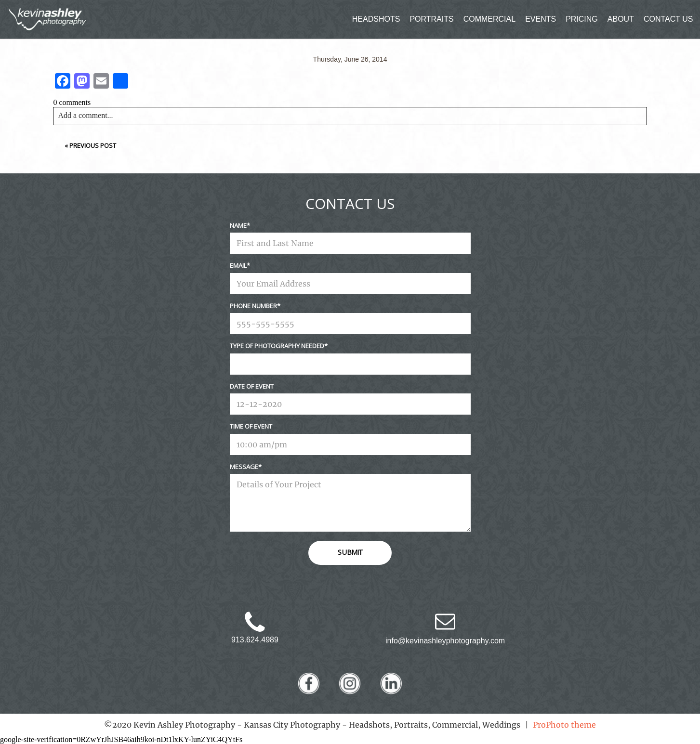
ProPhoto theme (564, 725)
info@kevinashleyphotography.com (445, 641)
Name (238, 225)
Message (244, 467)
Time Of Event (251, 426)
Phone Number (253, 306)
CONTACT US (668, 19)
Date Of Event (252, 386)
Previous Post (93, 145)
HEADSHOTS (376, 19)
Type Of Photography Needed (277, 346)
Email (238, 265)
